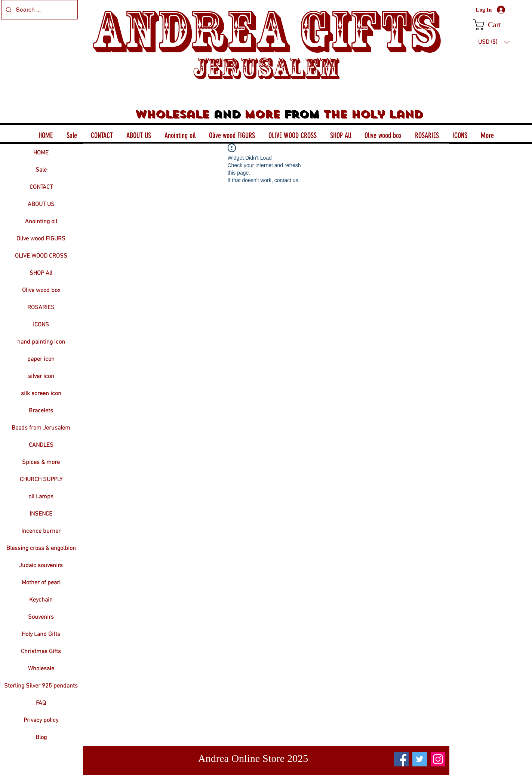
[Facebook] (401, 759)
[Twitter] (420, 759)
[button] (494, 25)
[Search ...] (39, 10)
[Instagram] (438, 759)
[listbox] (494, 42)
